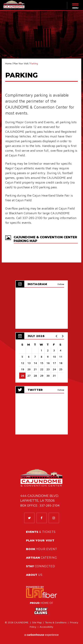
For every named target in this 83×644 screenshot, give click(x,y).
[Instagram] (54, 518)
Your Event (42, 549)
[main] (41, 228)
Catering (42, 558)
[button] (57, 336)
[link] (41, 592)
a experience (41, 635)
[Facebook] (42, 518)
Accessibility (46, 627)
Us (34, 575)
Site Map (37, 622)
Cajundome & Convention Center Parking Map (45, 239)
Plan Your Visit (21, 63)
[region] (42, 357)
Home (8, 63)
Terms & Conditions (56, 622)
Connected (41, 566)
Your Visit (40, 540)
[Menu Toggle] (73, 6)
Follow (61, 284)
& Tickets (41, 532)
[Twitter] (29, 518)
